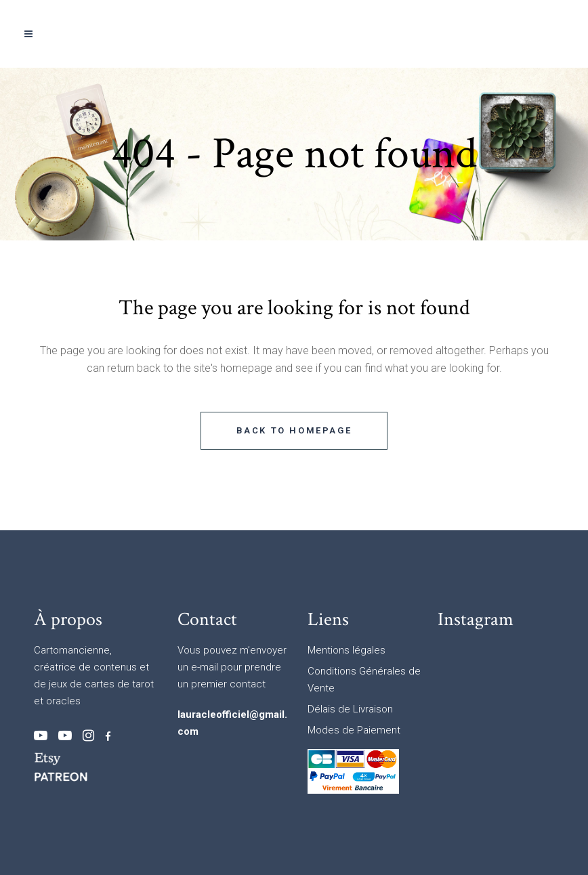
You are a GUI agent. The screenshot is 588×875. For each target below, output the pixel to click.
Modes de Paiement (354, 730)
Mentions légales (346, 650)
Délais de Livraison (350, 709)
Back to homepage (294, 430)
